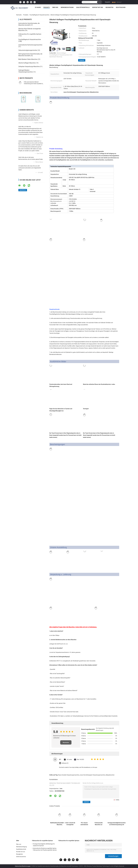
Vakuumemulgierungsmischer (28, 50)
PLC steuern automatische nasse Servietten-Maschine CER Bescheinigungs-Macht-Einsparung (84, 824)
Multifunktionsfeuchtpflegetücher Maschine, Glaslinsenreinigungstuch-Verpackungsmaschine (60, 824)
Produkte (47, 7)
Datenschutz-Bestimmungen (23, 866)
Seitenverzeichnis (21, 857)
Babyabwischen (110, 775)
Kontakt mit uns (98, 7)
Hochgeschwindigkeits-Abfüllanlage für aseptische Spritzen (44, 845)
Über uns (55, 7)
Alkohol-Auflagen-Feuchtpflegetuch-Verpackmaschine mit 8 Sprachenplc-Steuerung (61, 55)
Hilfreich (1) (65, 763)
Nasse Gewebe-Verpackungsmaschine (69, 775)
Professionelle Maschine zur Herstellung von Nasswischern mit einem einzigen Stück (99, 824)
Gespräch (108, 2)
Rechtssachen (121, 7)
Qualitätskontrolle (83, 7)
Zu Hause (38, 7)
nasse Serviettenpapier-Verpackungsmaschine (92, 775)
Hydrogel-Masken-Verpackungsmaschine (26, 71)
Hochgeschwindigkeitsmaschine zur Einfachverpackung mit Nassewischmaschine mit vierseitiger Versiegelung (117, 824)
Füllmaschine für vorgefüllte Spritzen (30, 34)
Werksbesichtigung (67, 7)
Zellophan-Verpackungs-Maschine (29, 67)
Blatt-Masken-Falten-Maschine (28, 59)
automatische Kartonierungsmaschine (30, 45)
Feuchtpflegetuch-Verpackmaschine (39, 15)
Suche (99, 2)
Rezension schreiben (66, 743)
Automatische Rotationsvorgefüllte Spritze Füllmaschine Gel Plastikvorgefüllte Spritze (45, 849)
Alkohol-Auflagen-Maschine (27, 63)
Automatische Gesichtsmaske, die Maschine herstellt (29, 24)
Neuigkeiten (109, 7)
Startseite (19, 15)
